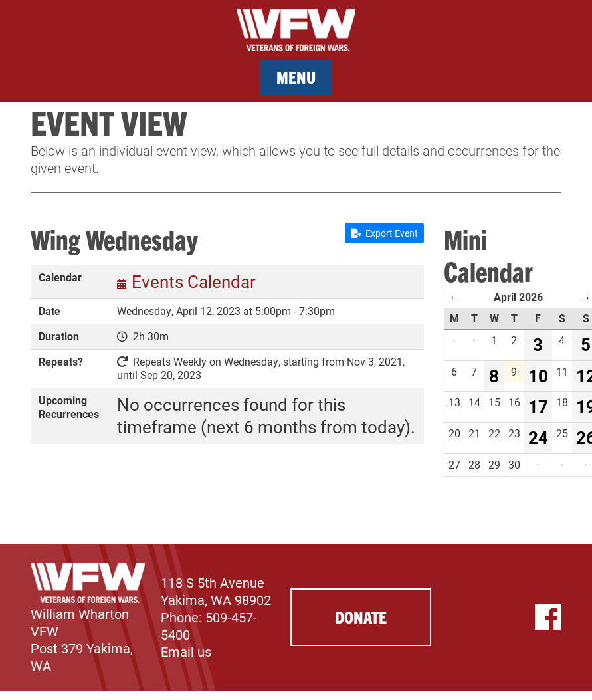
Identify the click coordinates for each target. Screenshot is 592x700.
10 (538, 376)
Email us (186, 651)
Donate (361, 617)
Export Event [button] (384, 233)
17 (538, 406)
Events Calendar (194, 281)
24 (538, 437)
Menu (296, 77)
